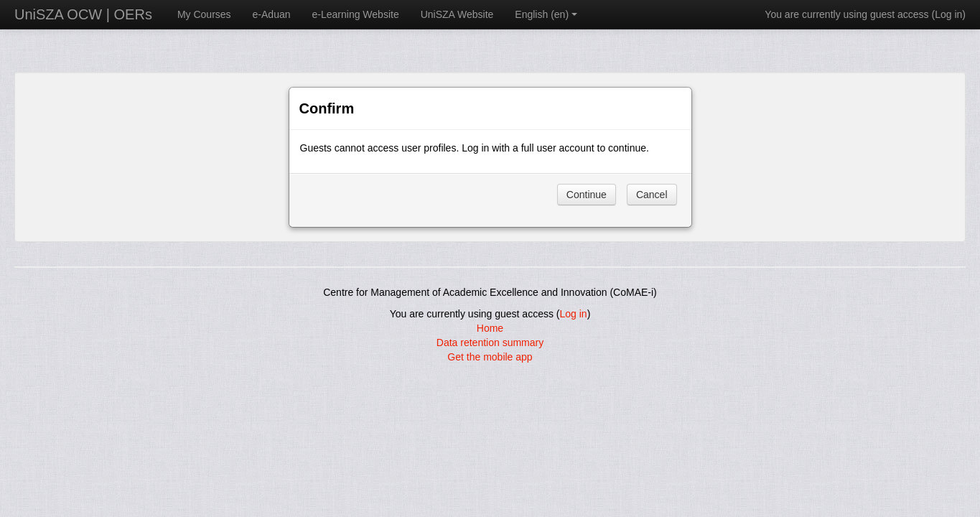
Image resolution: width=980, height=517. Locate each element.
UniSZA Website (457, 14)
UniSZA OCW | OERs (83, 14)
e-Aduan (272, 14)
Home (490, 328)
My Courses (204, 14)
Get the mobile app (490, 357)
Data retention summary (490, 343)
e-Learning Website (356, 14)
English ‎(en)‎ (546, 14)
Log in (948, 14)
